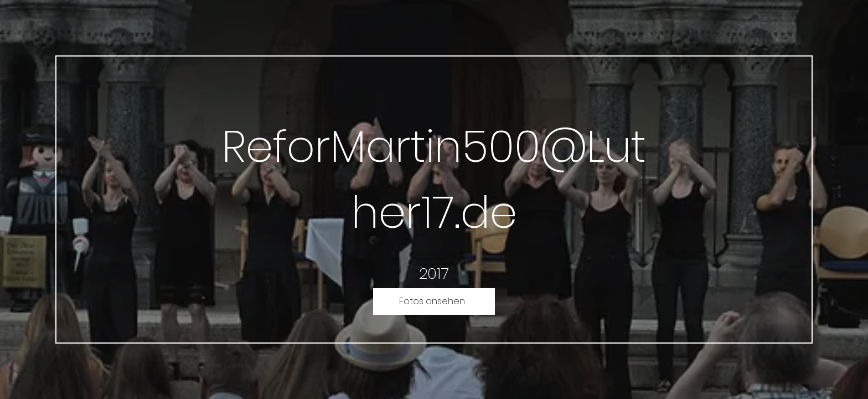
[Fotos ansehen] (434, 301)
